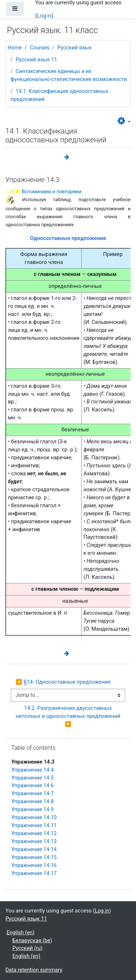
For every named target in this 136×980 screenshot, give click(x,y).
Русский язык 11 (36, 60)
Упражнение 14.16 (34, 865)
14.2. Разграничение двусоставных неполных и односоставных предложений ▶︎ (69, 716)
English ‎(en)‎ (20, 932)
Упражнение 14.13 (34, 841)
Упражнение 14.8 (32, 801)
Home (15, 48)
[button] (124, 121)
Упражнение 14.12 (34, 833)
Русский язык (75, 48)
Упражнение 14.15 (34, 857)
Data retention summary (34, 970)
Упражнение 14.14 (34, 849)
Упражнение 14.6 (32, 785)
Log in (44, 16)
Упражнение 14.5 (32, 778)
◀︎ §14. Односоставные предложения (63, 682)
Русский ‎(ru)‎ (27, 948)
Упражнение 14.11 (34, 825)
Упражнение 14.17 (34, 873)
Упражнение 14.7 (32, 793)
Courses (40, 48)
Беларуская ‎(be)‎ (32, 940)
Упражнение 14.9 (32, 809)
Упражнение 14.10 (34, 817)
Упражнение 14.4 (32, 770)
